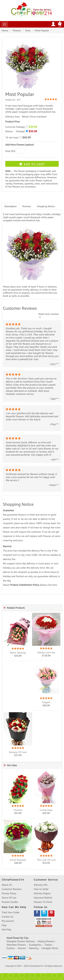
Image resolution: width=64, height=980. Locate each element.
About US (7, 885)
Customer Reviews (12, 889)
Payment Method (43, 898)
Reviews (27, 206)
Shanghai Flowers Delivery (21, 941)
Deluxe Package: (21, 131)
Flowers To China (43, 902)
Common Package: (21, 127)
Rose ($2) (10, 151)
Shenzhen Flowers (16, 945)
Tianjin (48, 945)
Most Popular (42, 30)
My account (8, 921)
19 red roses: (18, 137)
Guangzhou (35, 945)
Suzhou (10, 948)
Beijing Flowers (46, 941)
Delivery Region (42, 893)
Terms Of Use (9, 898)
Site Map (6, 929)
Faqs (4, 925)
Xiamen (22, 948)
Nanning (34, 948)
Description (10, 206)
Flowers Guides (10, 902)
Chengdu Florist (50, 948)
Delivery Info (41, 885)
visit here (52, 585)
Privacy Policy (9, 893)
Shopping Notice (46, 206)
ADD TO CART (32, 164)
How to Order (41, 889)
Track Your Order (11, 912)
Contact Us (8, 917)
